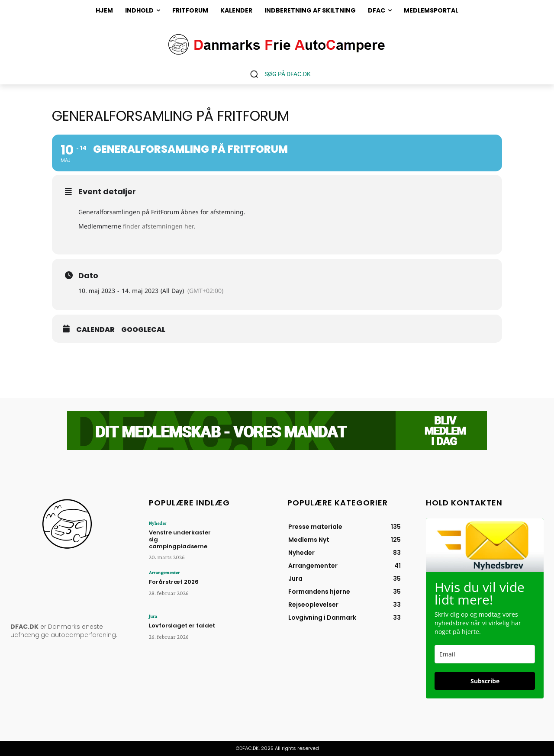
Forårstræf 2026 (174, 582)
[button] (277, 74)
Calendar (95, 330)
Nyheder (158, 523)
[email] (485, 654)
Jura (153, 616)
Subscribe (485, 681)
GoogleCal (143, 330)
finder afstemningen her (158, 226)
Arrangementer (164, 573)
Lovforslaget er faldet (182, 626)
